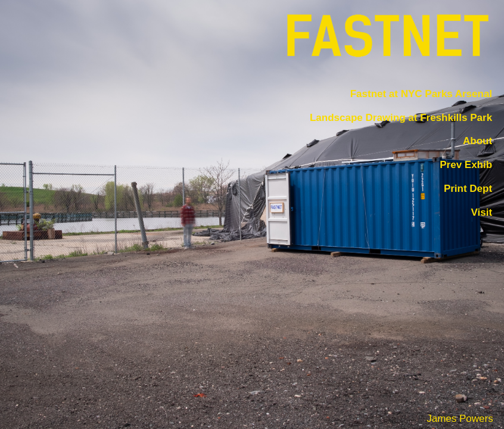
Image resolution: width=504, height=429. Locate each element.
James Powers (460, 418)
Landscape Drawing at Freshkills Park (401, 118)
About (477, 142)
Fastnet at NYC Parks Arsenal (421, 94)
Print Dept (468, 189)
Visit (482, 212)
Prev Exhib (466, 165)
